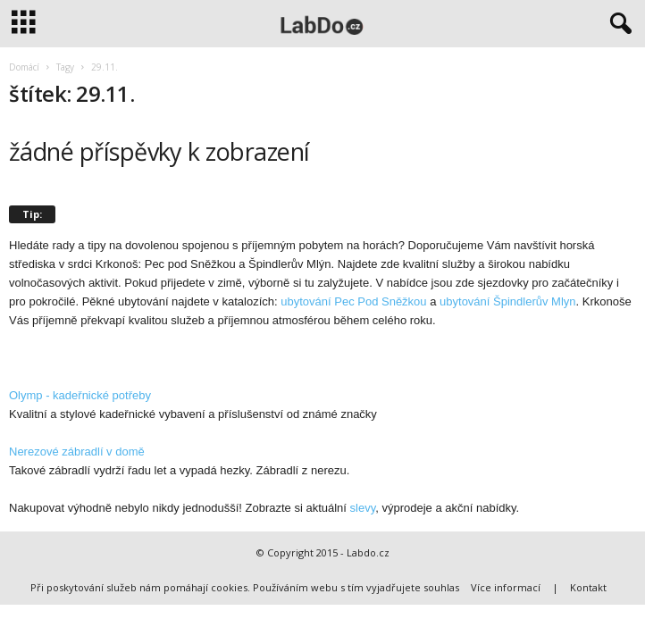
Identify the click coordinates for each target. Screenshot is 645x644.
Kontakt (588, 587)
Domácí (24, 67)
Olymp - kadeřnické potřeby (80, 395)
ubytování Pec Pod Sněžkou (353, 301)
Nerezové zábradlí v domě (77, 452)
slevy (363, 508)
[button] (617, 24)
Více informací (506, 587)
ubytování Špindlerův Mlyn (507, 301)
